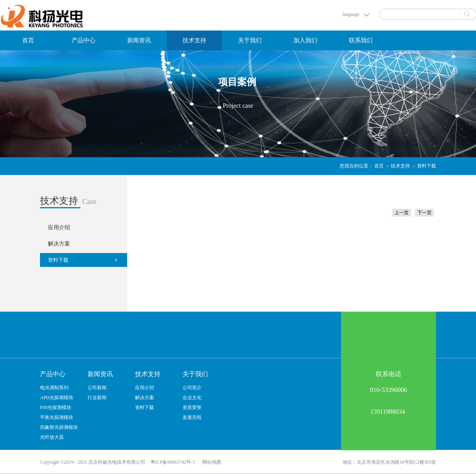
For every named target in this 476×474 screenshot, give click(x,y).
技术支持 (400, 166)
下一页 (425, 213)
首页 (28, 40)
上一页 (402, 213)
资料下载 (426, 166)
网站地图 (211, 462)
